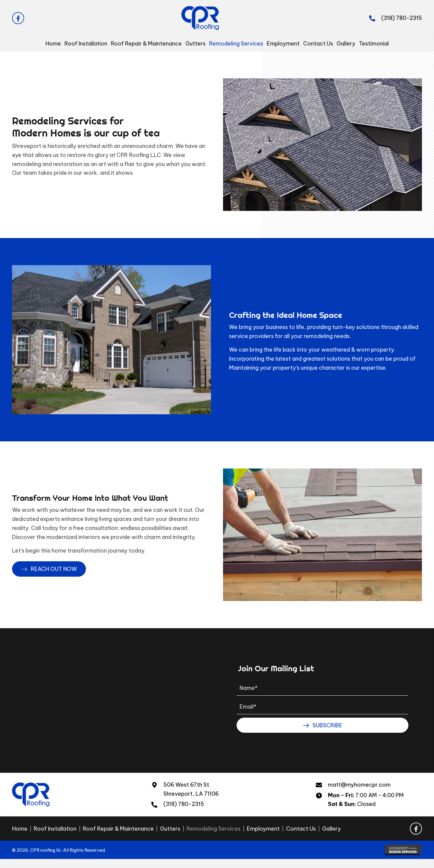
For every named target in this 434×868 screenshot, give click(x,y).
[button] (18, 18)
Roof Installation (55, 829)
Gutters (170, 829)
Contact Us (301, 829)
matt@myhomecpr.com (359, 785)
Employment (263, 829)
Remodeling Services (214, 829)
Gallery (332, 829)
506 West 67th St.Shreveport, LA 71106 (191, 789)
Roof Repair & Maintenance (118, 829)
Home (20, 829)
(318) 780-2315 (402, 18)
